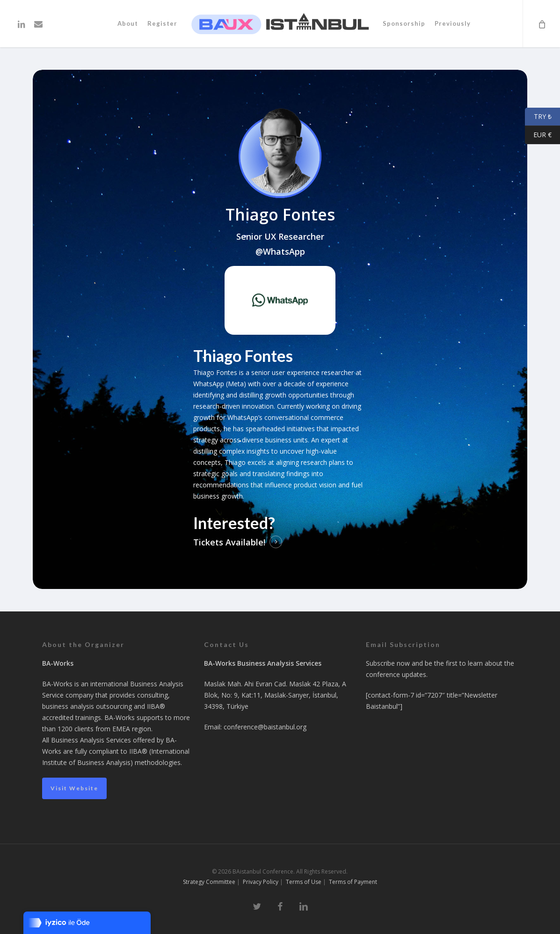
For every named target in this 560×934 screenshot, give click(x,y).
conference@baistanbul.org (265, 727)
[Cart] (541, 24)
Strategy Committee (209, 882)
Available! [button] (245, 542)
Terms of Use (304, 882)
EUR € (538, 135)
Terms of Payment (353, 882)
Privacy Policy (261, 882)
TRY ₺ (538, 117)
